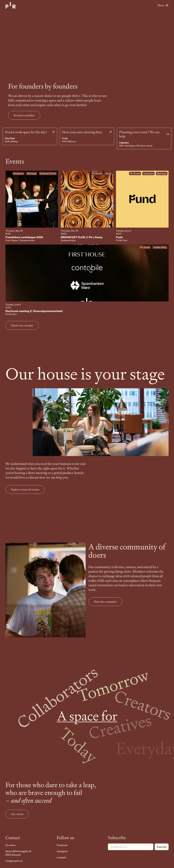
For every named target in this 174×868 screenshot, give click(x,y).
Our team (10, 845)
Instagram (62, 851)
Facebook (62, 845)
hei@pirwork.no (14, 861)
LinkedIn (61, 857)
